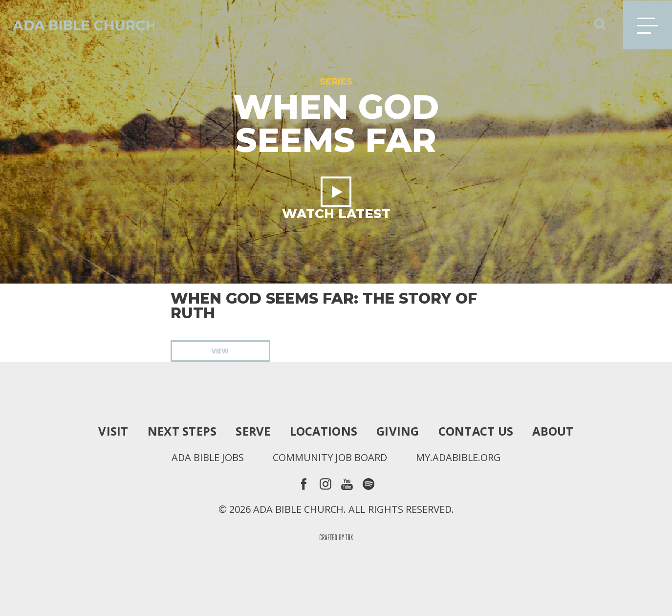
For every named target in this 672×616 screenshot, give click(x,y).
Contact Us (476, 431)
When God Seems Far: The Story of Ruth (324, 306)
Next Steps (181, 431)
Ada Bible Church (78, 24)
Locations (323, 431)
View (220, 351)
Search (600, 24)
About (553, 431)
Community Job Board (330, 458)
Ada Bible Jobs (207, 458)
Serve (252, 431)
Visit (112, 431)
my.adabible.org (459, 458)
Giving (398, 431)
